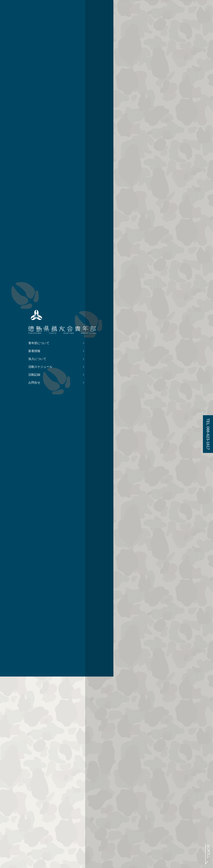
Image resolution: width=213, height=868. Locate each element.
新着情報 (43, 454)
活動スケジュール (43, 470)
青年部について (43, 447)
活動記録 (43, 478)
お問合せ (43, 486)
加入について (43, 462)
